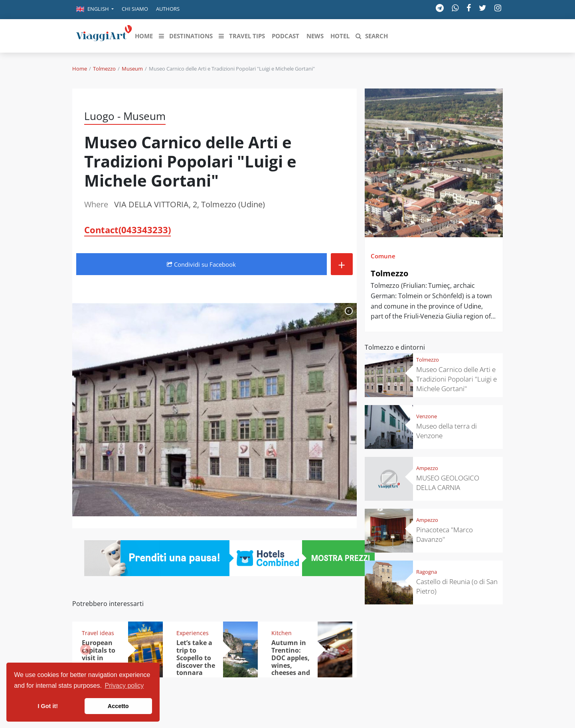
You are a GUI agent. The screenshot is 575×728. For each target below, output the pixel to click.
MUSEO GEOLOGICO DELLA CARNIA (448, 483)
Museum (132, 69)
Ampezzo (427, 468)
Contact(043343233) (127, 230)
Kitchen (282, 633)
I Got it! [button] (48, 706)
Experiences (193, 633)
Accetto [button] (118, 706)
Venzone (427, 416)
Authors (168, 9)
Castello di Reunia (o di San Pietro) (457, 586)
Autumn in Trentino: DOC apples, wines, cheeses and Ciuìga (291, 661)
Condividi (201, 264)
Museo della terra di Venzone (447, 431)
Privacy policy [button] (124, 686)
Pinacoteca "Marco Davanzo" (445, 534)
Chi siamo (135, 9)
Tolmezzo (104, 69)
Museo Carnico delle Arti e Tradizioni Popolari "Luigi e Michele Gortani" (456, 379)
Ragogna (427, 572)
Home (80, 69)
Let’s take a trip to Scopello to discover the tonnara (196, 658)
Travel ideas (98, 633)
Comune (383, 256)
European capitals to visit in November (99, 654)
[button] (95, 10)
